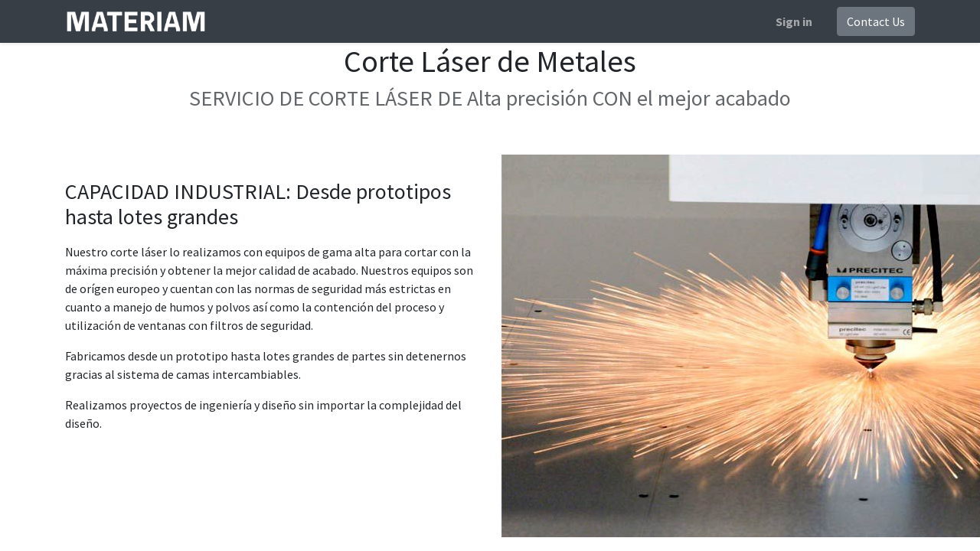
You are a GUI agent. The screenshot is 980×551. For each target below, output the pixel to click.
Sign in (794, 21)
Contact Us (876, 21)
